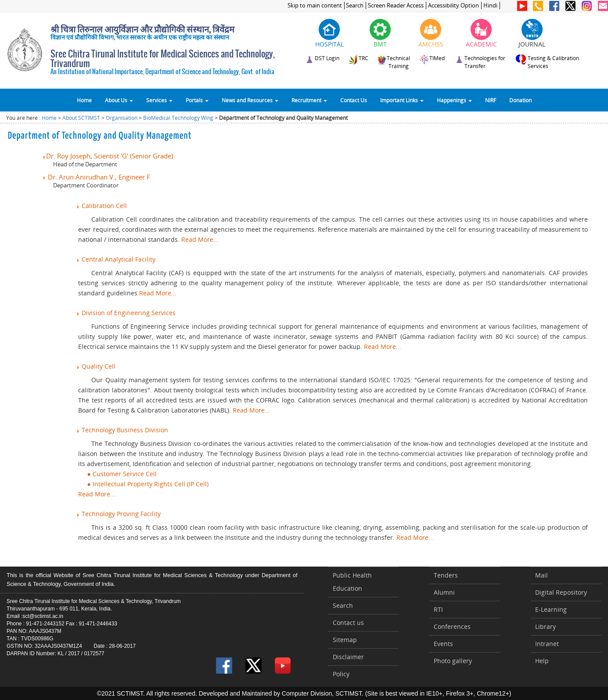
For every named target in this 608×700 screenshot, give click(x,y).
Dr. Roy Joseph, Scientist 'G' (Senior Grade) (108, 156)
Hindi (490, 5)
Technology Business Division (122, 430)
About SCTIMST (81, 118)
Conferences (452, 626)
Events (443, 644)
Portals (197, 100)
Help (542, 661)
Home (84, 100)
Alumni (444, 592)
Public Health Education (352, 582)
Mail (541, 575)
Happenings (454, 100)
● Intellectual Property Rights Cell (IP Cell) (143, 484)
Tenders (446, 575)
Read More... (200, 239)
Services (159, 100)
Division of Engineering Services (126, 313)
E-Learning (551, 609)
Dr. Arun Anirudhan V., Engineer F (96, 177)
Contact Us (354, 100)
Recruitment (309, 100)
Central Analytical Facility (116, 259)
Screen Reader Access (396, 5)
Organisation (122, 118)
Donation (520, 100)
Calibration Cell (101, 206)
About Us (119, 100)
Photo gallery (453, 661)
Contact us (348, 623)
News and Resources (250, 100)
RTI (438, 609)
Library (545, 626)
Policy (341, 674)
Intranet (547, 644)
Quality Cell (96, 366)
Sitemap (345, 640)
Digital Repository (561, 592)
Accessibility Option (453, 5)
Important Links (402, 100)
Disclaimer (348, 657)
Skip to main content (315, 5)
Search (355, 5)
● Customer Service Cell (117, 474)
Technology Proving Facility (118, 514)
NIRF (491, 100)
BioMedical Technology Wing (178, 118)
